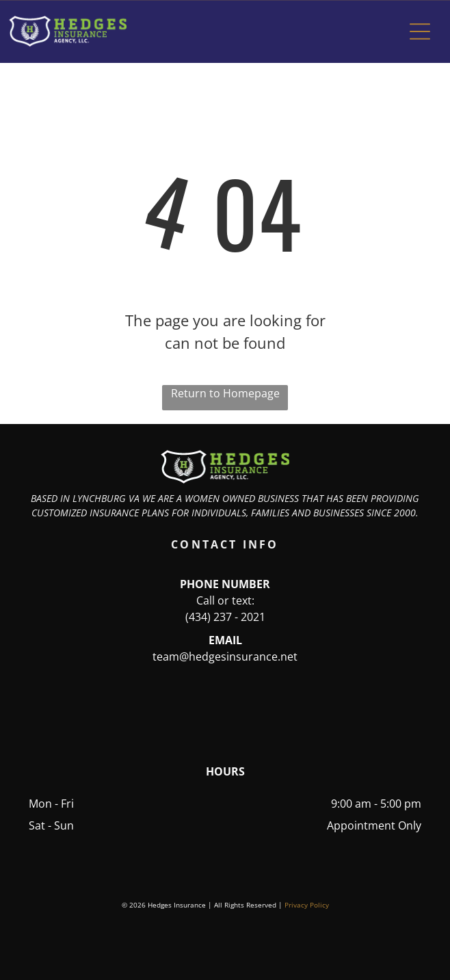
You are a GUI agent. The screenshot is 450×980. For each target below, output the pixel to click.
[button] (420, 31)
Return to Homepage (225, 393)
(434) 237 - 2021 (225, 617)
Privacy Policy (307, 905)
